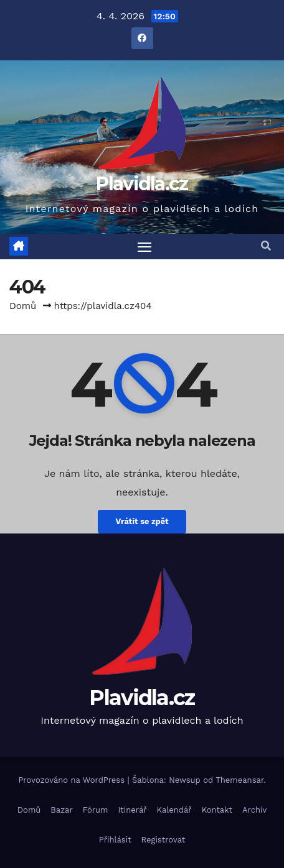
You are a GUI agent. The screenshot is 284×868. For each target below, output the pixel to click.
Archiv (254, 810)
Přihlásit (115, 840)
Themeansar (239, 780)
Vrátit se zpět (142, 521)
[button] (266, 246)
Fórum (96, 810)
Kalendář (174, 810)
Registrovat (163, 840)
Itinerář (133, 810)
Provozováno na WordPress (73, 780)
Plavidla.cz (142, 184)
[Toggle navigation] (144, 247)
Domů (23, 306)
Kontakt (217, 810)
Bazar (61, 810)
